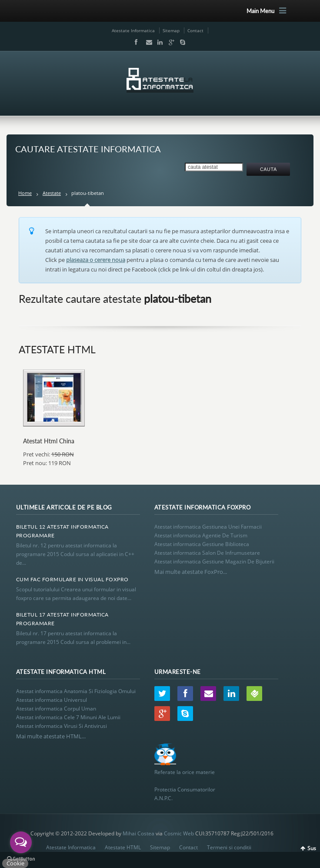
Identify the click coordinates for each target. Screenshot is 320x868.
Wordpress (254, 694)
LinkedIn (158, 42)
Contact (195, 30)
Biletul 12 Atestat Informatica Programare (62, 531)
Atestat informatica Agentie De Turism (201, 535)
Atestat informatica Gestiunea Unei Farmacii (208, 527)
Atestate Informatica (133, 30)
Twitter (162, 694)
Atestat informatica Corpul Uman (56, 709)
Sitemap (171, 30)
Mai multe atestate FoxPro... (191, 572)
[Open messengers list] (21, 842)
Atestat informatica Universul (52, 700)
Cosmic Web (179, 833)
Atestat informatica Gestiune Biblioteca (202, 544)
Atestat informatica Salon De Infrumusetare (207, 553)
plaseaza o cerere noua (96, 260)
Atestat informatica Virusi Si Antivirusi (62, 726)
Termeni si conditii (229, 847)
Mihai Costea (138, 833)
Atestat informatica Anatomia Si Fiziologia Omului (76, 691)
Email (147, 42)
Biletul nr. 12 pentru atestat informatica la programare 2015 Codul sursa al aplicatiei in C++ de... (75, 554)
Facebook (136, 42)
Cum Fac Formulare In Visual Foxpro (72, 579)
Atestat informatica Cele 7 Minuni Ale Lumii (68, 717)
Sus (312, 848)
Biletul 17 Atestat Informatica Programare (62, 619)
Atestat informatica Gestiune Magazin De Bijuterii (214, 561)
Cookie (15, 863)
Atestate (52, 193)
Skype (180, 42)
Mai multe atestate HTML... (51, 736)
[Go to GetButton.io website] (21, 859)
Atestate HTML (123, 847)
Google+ (170, 42)
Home (25, 193)
